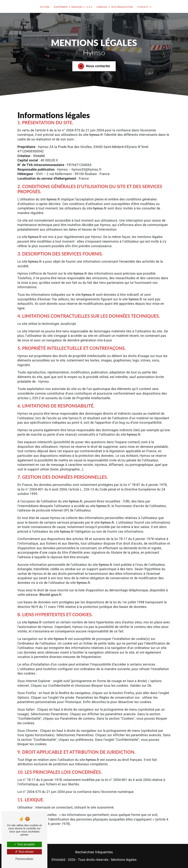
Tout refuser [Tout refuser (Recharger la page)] (24, 852)
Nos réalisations (122, 7)
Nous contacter (94, 66)
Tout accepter (24, 844)
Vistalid (39, 156)
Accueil (45, 7)
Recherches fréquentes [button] (94, 852)
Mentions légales (124, 860)
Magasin (77, 7)
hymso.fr (96, 135)
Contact (143, 7)
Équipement (61, 7)
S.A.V (89, 7)
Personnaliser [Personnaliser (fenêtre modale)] (24, 859)
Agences (102, 7)
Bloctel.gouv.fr (51, 595)
